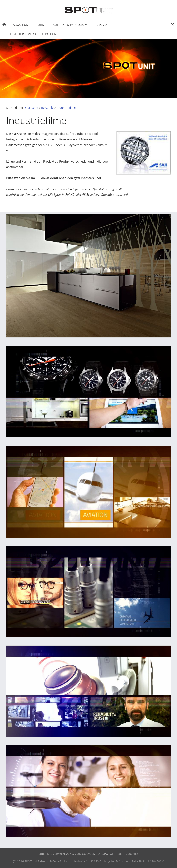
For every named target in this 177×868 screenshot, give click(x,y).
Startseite (32, 108)
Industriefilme (66, 108)
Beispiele (47, 108)
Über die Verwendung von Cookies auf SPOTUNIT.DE (80, 854)
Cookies (132, 854)
